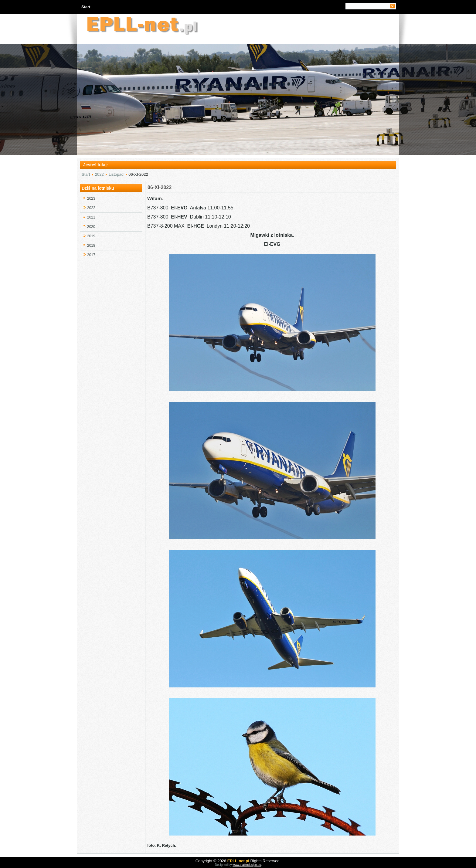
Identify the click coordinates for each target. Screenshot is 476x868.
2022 (99, 174)
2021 (91, 217)
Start (86, 7)
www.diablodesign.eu (247, 865)
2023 (91, 198)
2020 (91, 227)
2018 (91, 246)
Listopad (116, 174)
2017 (91, 255)
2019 (91, 236)
